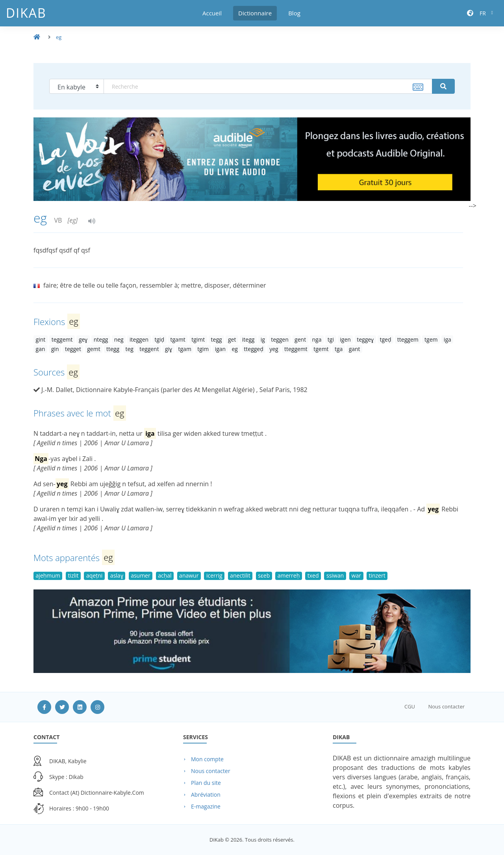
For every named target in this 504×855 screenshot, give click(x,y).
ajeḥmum (48, 575)
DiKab (26, 13)
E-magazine (206, 806)
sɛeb (264, 575)
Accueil (212, 13)
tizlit (73, 575)
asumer (141, 575)
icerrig (214, 575)
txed (313, 575)
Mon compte (207, 759)
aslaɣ (117, 575)
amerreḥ (289, 575)
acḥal (165, 575)
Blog (294, 13)
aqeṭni (94, 575)
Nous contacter (446, 706)
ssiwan (335, 575)
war (356, 575)
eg (59, 37)
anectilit (240, 575)
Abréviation (206, 795)
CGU (410, 706)
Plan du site (206, 783)
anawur (189, 575)
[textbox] (268, 86)
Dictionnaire (255, 13)
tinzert (377, 575)
